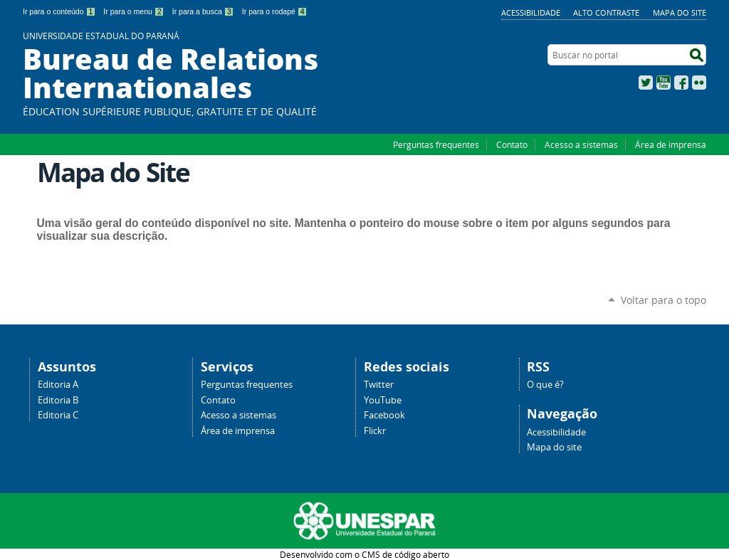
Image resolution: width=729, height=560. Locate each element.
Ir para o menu (133, 11)
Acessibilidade (531, 12)
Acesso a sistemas (581, 144)
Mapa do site (680, 12)
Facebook (681, 83)
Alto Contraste (606, 12)
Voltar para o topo (664, 300)
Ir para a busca (203, 11)
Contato (512, 144)
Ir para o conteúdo (59, 11)
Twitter (646, 83)
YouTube (664, 83)
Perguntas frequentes (436, 144)
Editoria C (58, 415)
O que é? (545, 385)
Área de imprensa (671, 144)
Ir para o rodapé (275, 11)
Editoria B (58, 400)
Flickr (699, 83)
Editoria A (58, 385)
